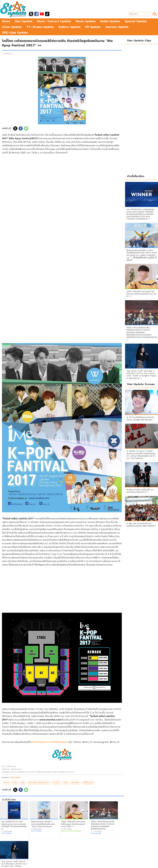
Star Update (24, 21)
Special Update (136, 21)
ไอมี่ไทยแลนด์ (88, 783)
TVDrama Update (40, 27)
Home (6, 21)
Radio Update (110, 21)
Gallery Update (70, 27)
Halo (15, 783)
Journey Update (117, 27)
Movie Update (86, 21)
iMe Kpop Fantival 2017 (39, 783)
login (108, 863)
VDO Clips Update (15, 32)
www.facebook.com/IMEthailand (49, 742)
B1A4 (6, 783)
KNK (65, 783)
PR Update (93, 27)
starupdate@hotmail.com (94, 866)
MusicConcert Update (54, 21)
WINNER (75, 783)
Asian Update (12, 27)
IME (23, 783)
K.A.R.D (56, 783)
